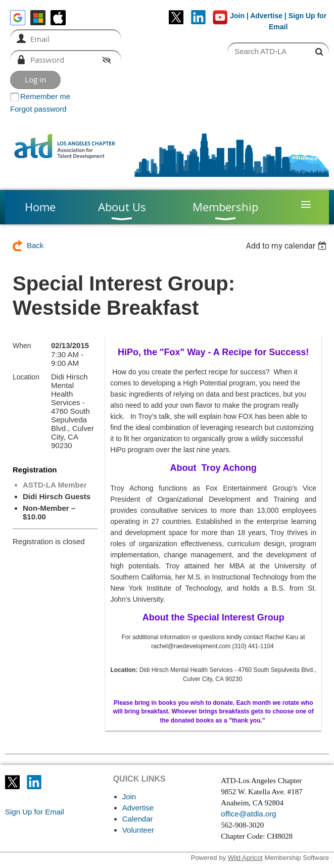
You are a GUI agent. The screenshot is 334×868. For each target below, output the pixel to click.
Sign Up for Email (35, 812)
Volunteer (138, 830)
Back (35, 245)
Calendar (138, 819)
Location (26, 377)
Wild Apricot (245, 858)
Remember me (45, 96)
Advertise (266, 16)
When (22, 346)
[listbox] (287, 246)
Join (237, 16)
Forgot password (38, 109)
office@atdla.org (248, 814)
